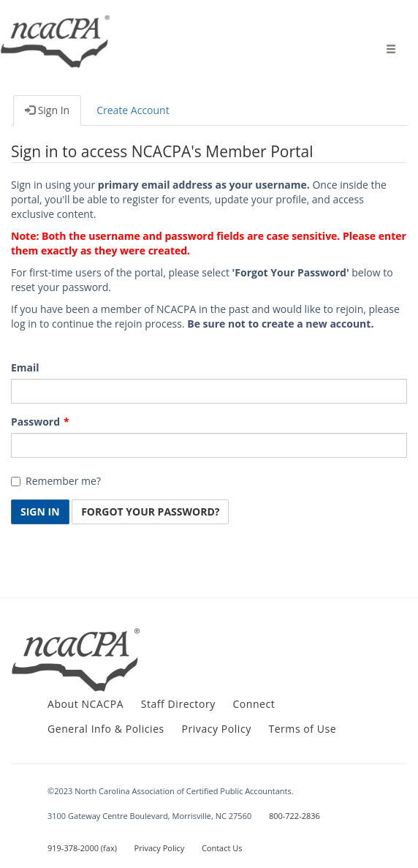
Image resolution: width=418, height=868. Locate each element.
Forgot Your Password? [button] (150, 512)
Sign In (47, 110)
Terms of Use (302, 729)
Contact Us (222, 848)
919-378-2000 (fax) (82, 848)
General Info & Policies (106, 729)
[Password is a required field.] (209, 445)
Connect (254, 704)
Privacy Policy (216, 729)
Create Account (133, 110)
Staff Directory (178, 704)
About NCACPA (85, 704)
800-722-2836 (294, 816)
